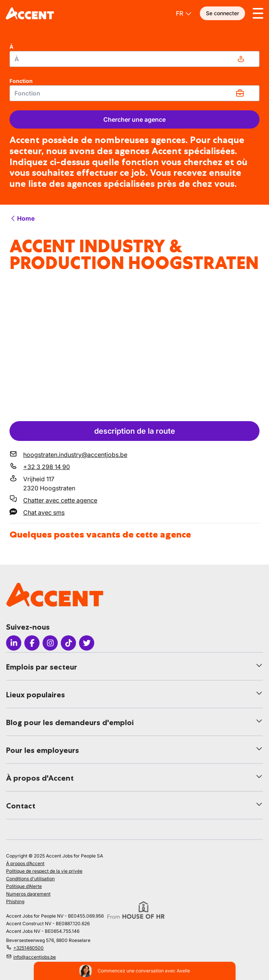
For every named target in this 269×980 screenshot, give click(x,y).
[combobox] (134, 59)
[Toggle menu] (258, 13)
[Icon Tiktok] (68, 643)
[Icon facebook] (32, 643)
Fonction (21, 81)
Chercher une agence (134, 119)
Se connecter (222, 13)
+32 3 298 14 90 (47, 467)
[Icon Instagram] (50, 643)
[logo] (30, 13)
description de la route (135, 431)
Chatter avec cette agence (60, 500)
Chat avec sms (44, 512)
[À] (134, 59)
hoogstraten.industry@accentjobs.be (75, 455)
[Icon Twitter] (87, 643)
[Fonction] (134, 93)
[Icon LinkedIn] (14, 643)
